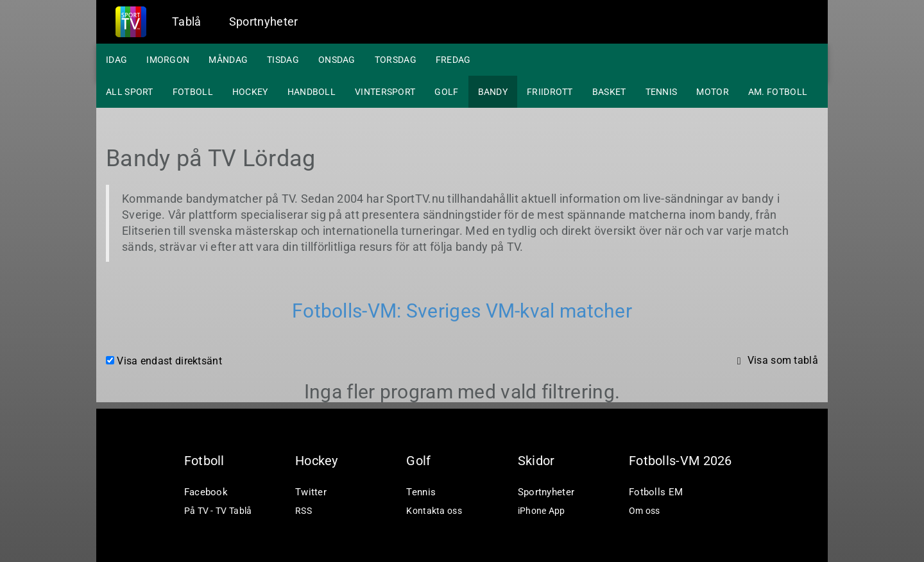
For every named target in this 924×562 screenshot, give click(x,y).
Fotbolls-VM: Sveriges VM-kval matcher (462, 311)
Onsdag (337, 60)
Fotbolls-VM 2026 (680, 461)
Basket (609, 92)
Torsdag (396, 60)
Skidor (536, 461)
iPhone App (542, 511)
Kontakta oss (434, 511)
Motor (713, 92)
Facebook (206, 492)
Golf (446, 92)
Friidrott (550, 92)
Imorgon (168, 60)
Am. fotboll (778, 92)
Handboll (312, 92)
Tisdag (283, 60)
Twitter (311, 492)
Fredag (453, 60)
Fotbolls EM (656, 492)
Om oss (645, 511)
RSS (304, 511)
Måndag (228, 60)
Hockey (250, 92)
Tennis (662, 92)
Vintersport (385, 92)
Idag (116, 60)
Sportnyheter (264, 21)
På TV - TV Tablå (218, 511)
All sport (130, 92)
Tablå (187, 21)
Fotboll (193, 92)
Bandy (493, 92)
